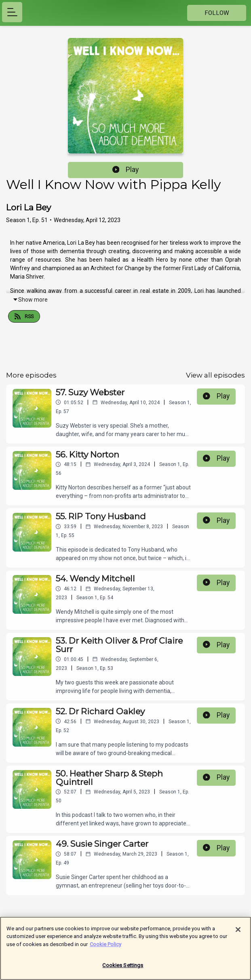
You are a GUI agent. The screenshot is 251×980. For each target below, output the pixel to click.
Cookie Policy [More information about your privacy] (105, 947)
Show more (30, 300)
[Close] (238, 933)
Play (126, 170)
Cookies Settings (123, 969)
